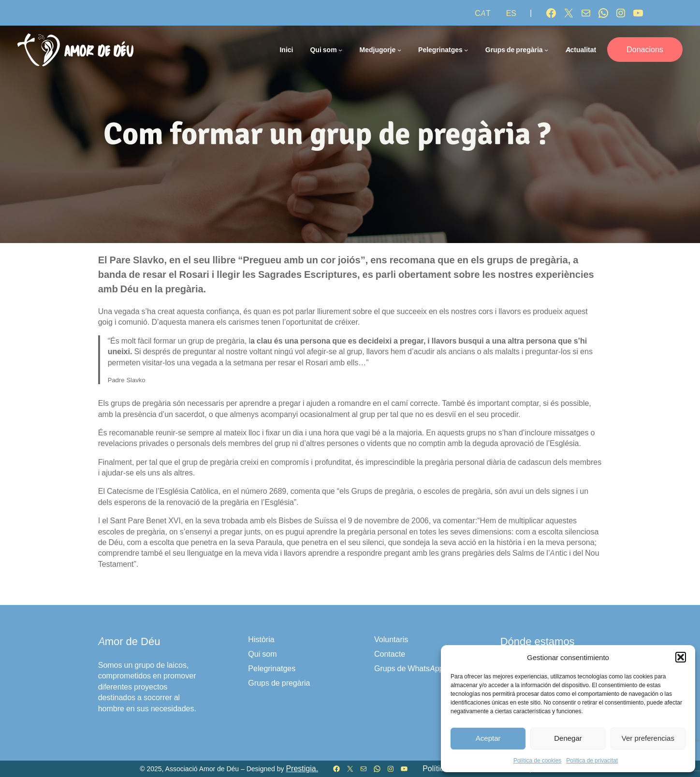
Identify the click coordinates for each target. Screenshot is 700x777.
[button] (681, 657)
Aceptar (488, 738)
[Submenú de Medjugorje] (399, 50)
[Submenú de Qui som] (340, 50)
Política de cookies (537, 760)
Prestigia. (302, 769)
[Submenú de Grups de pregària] (546, 50)
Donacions (645, 49)
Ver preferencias (648, 738)
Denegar (568, 738)
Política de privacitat (592, 760)
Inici (286, 50)
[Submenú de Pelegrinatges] (466, 50)
